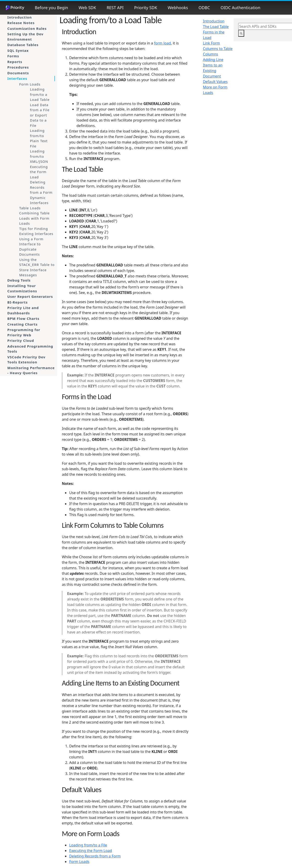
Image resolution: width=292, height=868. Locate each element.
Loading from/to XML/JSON (39, 156)
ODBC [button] (204, 8)
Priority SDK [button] (146, 8)
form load (162, 43)
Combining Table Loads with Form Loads (34, 218)
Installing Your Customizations (22, 288)
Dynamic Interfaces (39, 200)
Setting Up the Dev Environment (25, 37)
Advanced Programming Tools (30, 349)
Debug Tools (19, 280)
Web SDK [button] (87, 8)
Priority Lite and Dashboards (23, 310)
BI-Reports (18, 302)
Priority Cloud (21, 340)
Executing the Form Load (39, 172)
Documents (18, 73)
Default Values (215, 82)
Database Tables (23, 45)
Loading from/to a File (88, 845)
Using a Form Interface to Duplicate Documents (31, 247)
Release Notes (21, 23)
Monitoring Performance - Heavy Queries (31, 370)
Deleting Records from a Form (41, 187)
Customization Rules (27, 28)
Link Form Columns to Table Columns (218, 49)
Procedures (18, 67)
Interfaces (17, 78)
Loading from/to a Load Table (40, 94)
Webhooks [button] (178, 8)
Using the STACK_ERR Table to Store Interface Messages (37, 267)
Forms (13, 56)
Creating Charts (22, 324)
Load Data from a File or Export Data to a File (40, 115)
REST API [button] (115, 8)
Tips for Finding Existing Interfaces (36, 231)
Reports (15, 62)
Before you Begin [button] (51, 8)
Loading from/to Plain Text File (39, 138)
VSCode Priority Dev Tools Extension (26, 360)
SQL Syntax (18, 50)
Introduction (20, 17)
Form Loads (30, 84)
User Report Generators (30, 296)
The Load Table (216, 27)
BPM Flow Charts (23, 318)
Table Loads (30, 208)
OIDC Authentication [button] (241, 8)
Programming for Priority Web (24, 332)
